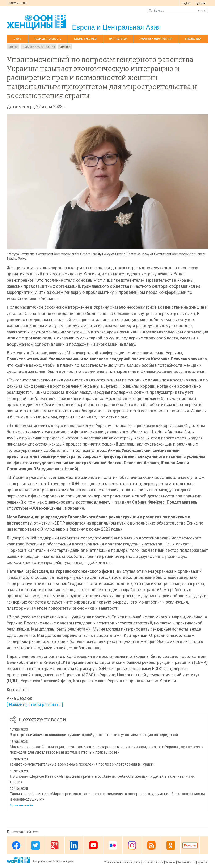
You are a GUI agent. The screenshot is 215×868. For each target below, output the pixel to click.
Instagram (132, 845)
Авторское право (43, 861)
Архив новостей (20, 805)
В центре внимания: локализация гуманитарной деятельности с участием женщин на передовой (94, 735)
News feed (151, 845)
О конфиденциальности (149, 862)
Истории (65, 47)
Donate (190, 845)
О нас (17, 39)
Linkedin (74, 845)
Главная (13, 47)
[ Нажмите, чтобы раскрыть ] (35, 705)
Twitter (35, 845)
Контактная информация (193, 862)
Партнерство (118, 39)
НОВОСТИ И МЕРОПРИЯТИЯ (156, 39)
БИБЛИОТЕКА (193, 39)
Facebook (16, 845)
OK (171, 845)
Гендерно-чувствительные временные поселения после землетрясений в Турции (82, 764)
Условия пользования (118, 862)
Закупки (171, 862)
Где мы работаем (85, 39)
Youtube (93, 845)
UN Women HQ (18, 3)
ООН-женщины (65, 861)
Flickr (113, 845)
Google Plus (55, 845)
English (186, 3)
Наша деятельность (48, 39)
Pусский (201, 3)
